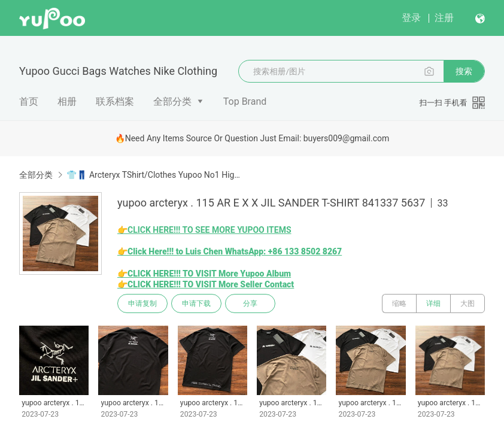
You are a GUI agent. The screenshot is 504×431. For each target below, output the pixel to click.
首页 (29, 101)
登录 (411, 18)
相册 (67, 101)
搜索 (464, 71)
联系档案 (115, 101)
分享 (250, 303)
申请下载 (196, 303)
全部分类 (172, 101)
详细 (433, 303)
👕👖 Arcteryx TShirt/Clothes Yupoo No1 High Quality (154, 175)
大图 (467, 303)
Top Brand (245, 101)
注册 (444, 18)
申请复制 (142, 303)
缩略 (399, 303)
